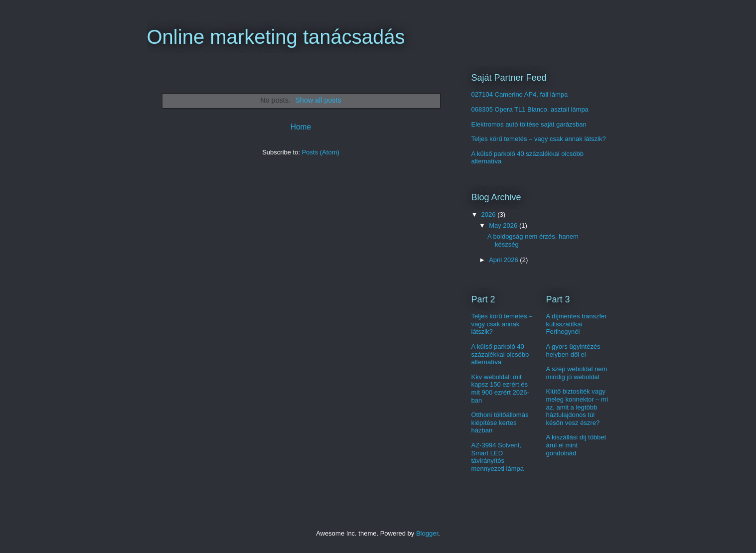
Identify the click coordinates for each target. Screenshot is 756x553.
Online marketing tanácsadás (276, 37)
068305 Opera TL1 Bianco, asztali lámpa (530, 109)
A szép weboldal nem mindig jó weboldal (577, 373)
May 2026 (504, 225)
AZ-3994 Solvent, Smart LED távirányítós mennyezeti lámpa (498, 457)
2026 (490, 214)
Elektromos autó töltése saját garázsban (529, 124)
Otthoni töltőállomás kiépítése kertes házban (500, 422)
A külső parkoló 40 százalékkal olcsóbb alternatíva (500, 354)
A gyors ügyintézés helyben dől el (573, 350)
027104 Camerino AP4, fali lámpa (520, 94)
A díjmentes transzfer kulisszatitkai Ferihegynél (577, 324)
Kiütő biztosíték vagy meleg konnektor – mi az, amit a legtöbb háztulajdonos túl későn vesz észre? (577, 407)
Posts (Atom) (321, 152)
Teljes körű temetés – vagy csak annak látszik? (539, 139)
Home (301, 127)
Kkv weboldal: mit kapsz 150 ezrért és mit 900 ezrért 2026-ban (500, 389)
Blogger (427, 533)
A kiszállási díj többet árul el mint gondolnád (576, 445)
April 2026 (504, 260)
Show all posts (318, 100)
